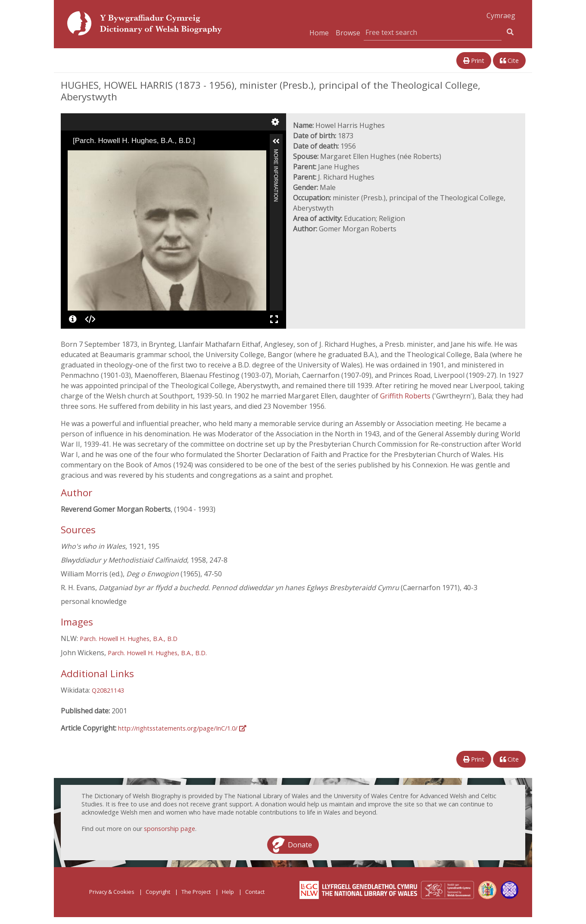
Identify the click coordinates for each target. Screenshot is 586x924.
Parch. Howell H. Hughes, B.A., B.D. (157, 653)
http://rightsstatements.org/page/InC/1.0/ (182, 728)
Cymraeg (501, 16)
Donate (300, 845)
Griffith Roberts (406, 396)
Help (228, 892)
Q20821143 (108, 690)
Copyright (158, 892)
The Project (196, 892)
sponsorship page (170, 829)
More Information (276, 153)
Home (319, 33)
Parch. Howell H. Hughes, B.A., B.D (129, 639)
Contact (255, 892)
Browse (348, 33)
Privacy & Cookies (112, 892)
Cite (509, 61)
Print (474, 61)
